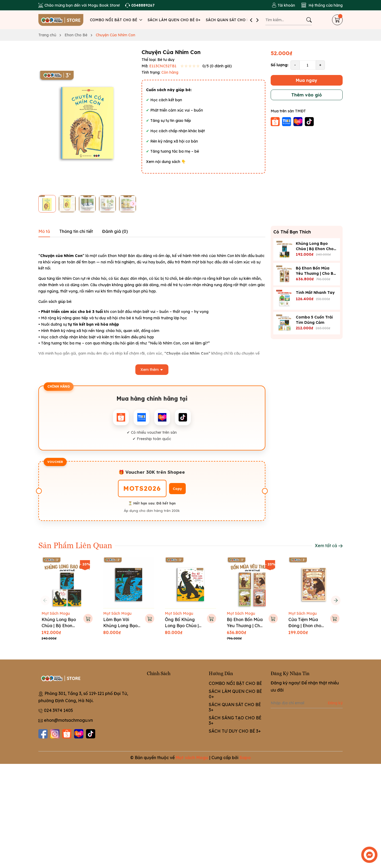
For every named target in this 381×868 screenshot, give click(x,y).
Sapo (245, 758)
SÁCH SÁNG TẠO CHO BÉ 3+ (235, 720)
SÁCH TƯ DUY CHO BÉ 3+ (235, 731)
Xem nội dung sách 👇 (166, 162)
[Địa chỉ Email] (307, 703)
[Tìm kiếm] (309, 20)
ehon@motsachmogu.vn (68, 720)
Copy (177, 489)
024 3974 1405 (58, 710)
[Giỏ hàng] (337, 20)
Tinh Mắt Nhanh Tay (315, 293)
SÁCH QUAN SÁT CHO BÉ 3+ (232, 20)
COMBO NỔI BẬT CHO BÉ (116, 20)
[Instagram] (55, 734)
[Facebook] (43, 734)
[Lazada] (79, 734)
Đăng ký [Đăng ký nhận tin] (335, 703)
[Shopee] (67, 734)
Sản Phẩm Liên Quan (75, 545)
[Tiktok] (91, 734)
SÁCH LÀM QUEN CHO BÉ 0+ (174, 20)
